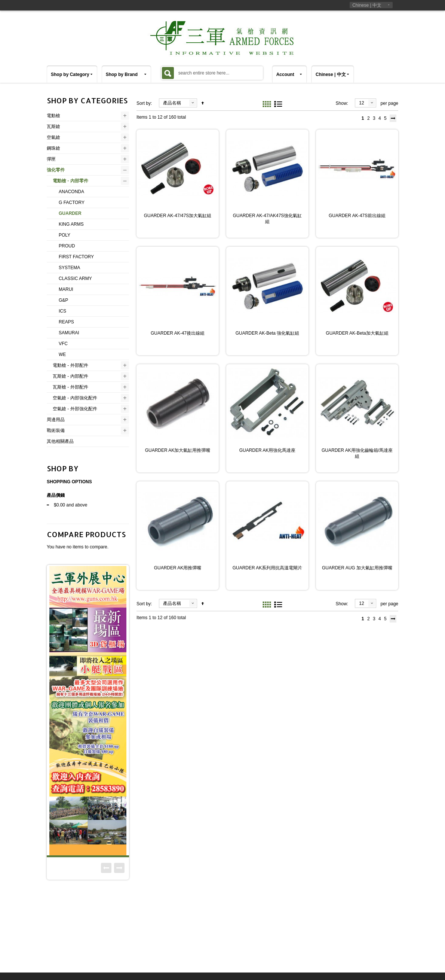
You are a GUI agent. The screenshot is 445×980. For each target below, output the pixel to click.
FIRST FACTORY (76, 257)
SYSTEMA (69, 268)
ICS (62, 311)
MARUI (66, 289)
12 (361, 103)
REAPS (66, 322)
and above (70, 505)
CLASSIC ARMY (75, 279)
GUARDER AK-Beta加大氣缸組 (357, 333)
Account (285, 74)
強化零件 (56, 170)
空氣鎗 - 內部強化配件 (75, 398)
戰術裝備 (56, 430)
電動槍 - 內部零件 (70, 181)
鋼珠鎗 (53, 148)
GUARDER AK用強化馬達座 (268, 450)
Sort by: (144, 103)
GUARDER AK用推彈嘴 (178, 568)
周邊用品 (56, 420)
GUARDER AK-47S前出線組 (357, 216)
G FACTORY (72, 203)
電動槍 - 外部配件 (70, 365)
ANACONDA (71, 192)
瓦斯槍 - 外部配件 (70, 387)
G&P (63, 300)
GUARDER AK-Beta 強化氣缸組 (268, 333)
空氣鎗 (53, 137)
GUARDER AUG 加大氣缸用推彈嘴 (357, 568)
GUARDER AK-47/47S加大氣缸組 (178, 216)
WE (62, 354)
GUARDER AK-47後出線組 (178, 333)
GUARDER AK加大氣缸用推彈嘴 (178, 450)
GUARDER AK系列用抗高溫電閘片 (268, 568)
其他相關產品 (60, 441)
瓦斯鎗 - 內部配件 (70, 376)
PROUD (67, 246)
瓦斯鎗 (53, 127)
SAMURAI (69, 333)
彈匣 (51, 159)
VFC (63, 344)
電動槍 (53, 116)
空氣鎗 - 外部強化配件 (75, 409)
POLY (65, 235)
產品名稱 (172, 103)
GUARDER (70, 213)
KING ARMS (71, 224)
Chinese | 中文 (367, 5)
